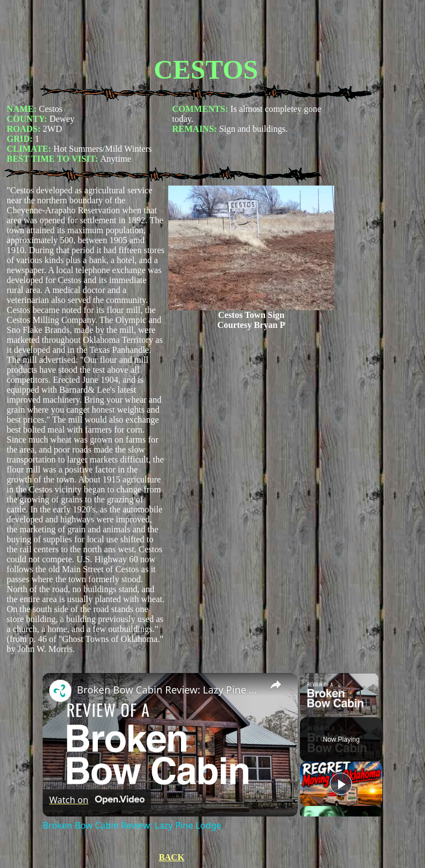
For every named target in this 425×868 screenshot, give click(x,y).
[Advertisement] (206, 29)
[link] (60, 691)
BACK (172, 857)
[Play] (341, 784)
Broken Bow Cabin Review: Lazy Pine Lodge (169, 690)
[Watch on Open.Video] (97, 800)
